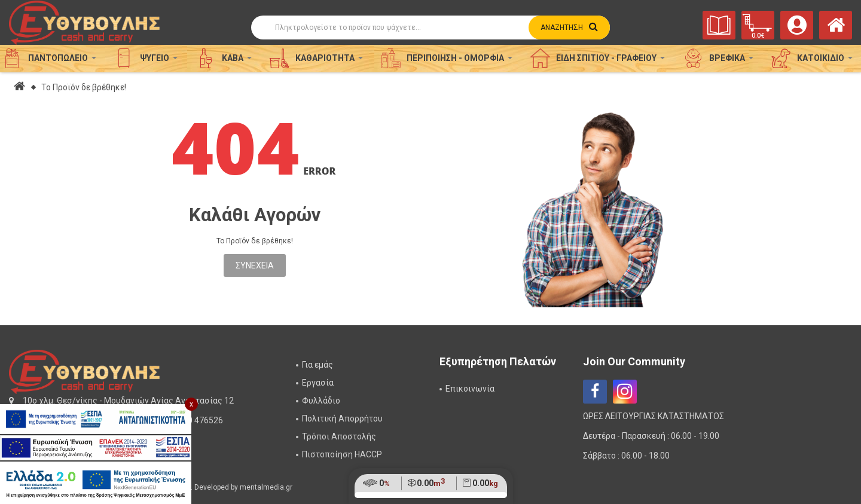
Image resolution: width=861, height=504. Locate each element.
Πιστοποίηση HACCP (342, 454)
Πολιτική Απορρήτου (342, 419)
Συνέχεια (255, 265)
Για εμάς (317, 365)
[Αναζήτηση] (430, 28)
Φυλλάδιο (321, 401)
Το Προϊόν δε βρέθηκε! (84, 87)
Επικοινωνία (470, 389)
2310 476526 (198, 420)
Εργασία (318, 383)
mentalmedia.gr (266, 487)
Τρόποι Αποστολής (339, 436)
